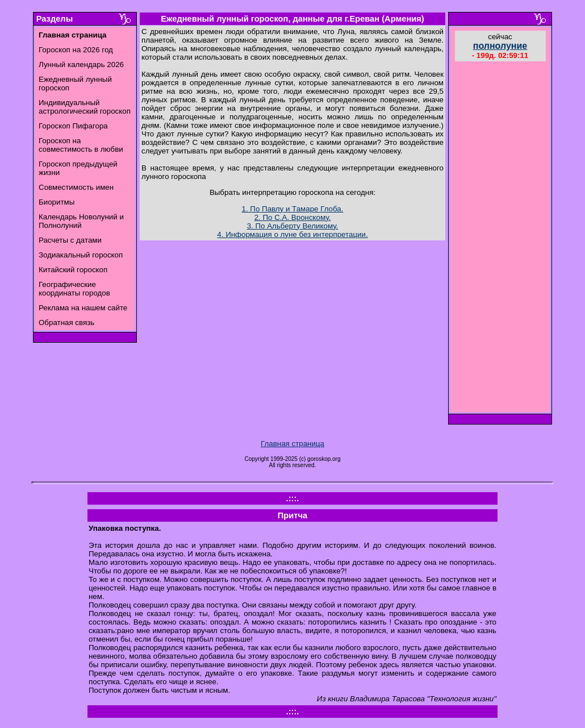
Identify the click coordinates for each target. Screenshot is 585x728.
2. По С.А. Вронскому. (293, 217)
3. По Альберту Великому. (293, 226)
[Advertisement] (500, 238)
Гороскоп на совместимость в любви (81, 145)
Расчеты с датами (70, 240)
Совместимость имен (76, 187)
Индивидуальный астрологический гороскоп (85, 107)
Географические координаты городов (74, 289)
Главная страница (292, 444)
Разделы (55, 19)
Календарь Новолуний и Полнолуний (81, 221)
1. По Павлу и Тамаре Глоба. (293, 209)
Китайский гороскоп (73, 270)
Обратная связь (66, 323)
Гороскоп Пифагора (73, 126)
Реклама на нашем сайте (83, 308)
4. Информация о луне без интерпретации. (292, 234)
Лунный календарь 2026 (81, 65)
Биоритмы (57, 202)
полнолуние (500, 46)
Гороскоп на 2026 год (76, 50)
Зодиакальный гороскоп (81, 255)
